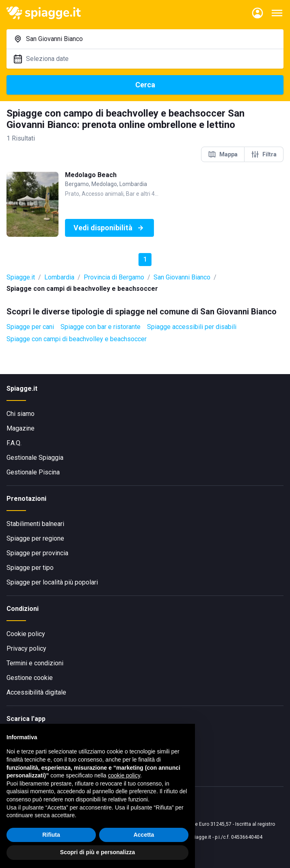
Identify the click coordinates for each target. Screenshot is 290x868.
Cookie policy (26, 634)
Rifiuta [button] (51, 835)
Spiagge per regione (35, 538)
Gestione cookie (30, 678)
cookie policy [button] (124, 775)
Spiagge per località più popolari (52, 582)
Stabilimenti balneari (35, 524)
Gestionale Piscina (33, 472)
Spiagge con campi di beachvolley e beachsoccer (77, 339)
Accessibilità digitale (36, 692)
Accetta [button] (144, 835)
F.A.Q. (14, 443)
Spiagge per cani (30, 327)
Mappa (223, 154)
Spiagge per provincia (37, 553)
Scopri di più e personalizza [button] (97, 852)
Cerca (145, 85)
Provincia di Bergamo (114, 277)
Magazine (21, 428)
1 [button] (145, 259)
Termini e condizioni (35, 663)
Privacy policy (26, 648)
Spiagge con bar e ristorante (101, 327)
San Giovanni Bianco (182, 277)
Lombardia (59, 277)
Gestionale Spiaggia (35, 458)
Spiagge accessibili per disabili (192, 327)
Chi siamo (21, 414)
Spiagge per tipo (30, 568)
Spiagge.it (21, 277)
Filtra (264, 154)
